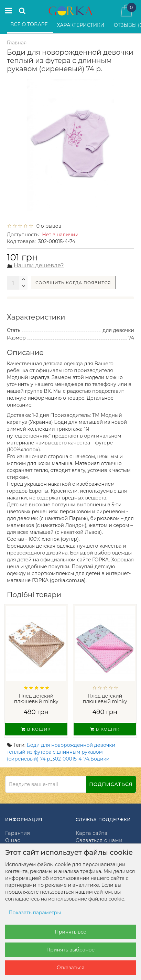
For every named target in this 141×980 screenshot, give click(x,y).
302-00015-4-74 (71, 759)
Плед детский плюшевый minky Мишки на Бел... (36, 702)
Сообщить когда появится (73, 283)
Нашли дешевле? (39, 265)
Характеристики (81, 25)
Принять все (70, 932)
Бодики (100, 759)
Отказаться (71, 968)
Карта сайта (92, 833)
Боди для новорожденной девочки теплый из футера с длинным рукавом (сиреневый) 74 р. (61, 752)
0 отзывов (47, 226)
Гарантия (18, 833)
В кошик (36, 729)
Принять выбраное (70, 950)
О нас (13, 841)
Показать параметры (35, 913)
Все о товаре (30, 24)
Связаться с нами (99, 841)
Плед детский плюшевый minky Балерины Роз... (105, 702)
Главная (17, 43)
